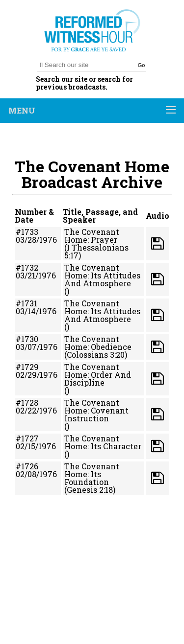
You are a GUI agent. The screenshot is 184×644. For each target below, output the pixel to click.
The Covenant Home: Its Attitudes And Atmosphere (102, 275)
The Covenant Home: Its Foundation (92, 474)
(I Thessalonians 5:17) (96, 251)
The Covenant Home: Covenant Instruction (96, 410)
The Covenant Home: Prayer (92, 236)
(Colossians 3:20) (96, 355)
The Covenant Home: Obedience (98, 343)
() (67, 291)
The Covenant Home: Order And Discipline (98, 375)
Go (142, 65)
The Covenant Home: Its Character (103, 442)
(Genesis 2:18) (90, 490)
